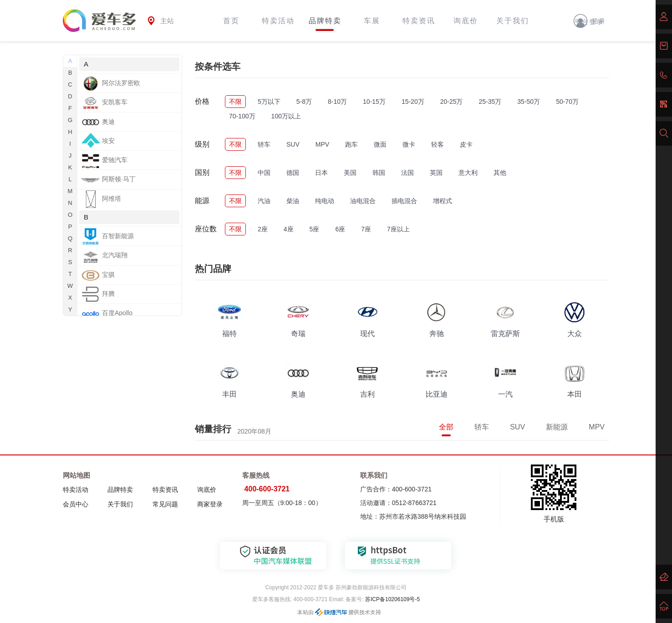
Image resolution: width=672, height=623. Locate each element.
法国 (407, 173)
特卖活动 (278, 21)
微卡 (409, 144)
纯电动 (325, 201)
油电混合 (363, 201)
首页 (231, 21)
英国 (436, 173)
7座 (366, 229)
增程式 (443, 201)
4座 (289, 229)
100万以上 (286, 116)
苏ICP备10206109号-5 (392, 599)
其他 (500, 173)
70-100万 (242, 116)
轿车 (264, 144)
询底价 (466, 21)
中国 (264, 173)
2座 (263, 229)
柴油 (293, 201)
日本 (321, 173)
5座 (315, 229)
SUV (293, 144)
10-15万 (374, 102)
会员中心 (76, 504)
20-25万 (452, 102)
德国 (293, 173)
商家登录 (210, 504)
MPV (322, 144)
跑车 (351, 144)
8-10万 (337, 102)
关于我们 (513, 21)
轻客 (438, 144)
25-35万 (490, 102)
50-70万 (567, 102)
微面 (380, 144)
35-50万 (529, 102)
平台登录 (589, 22)
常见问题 (165, 504)
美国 (350, 173)
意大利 (468, 173)
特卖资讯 (419, 21)
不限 (235, 102)
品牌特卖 (325, 21)
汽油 (264, 201)
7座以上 (398, 229)
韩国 (379, 173)
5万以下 (269, 102)
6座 (340, 229)
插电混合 (404, 201)
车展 (372, 21)
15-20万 (413, 102)
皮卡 (466, 144)
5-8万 (304, 102)
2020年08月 (254, 431)
